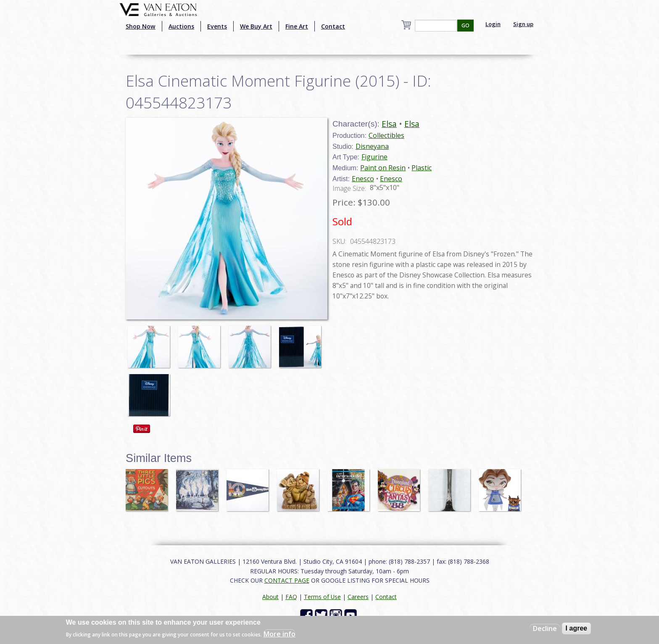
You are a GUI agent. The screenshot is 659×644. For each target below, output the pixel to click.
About (270, 597)
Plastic (422, 168)
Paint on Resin (383, 168)
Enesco (363, 179)
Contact (333, 26)
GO (465, 25)
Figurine (374, 157)
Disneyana (372, 146)
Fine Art (297, 26)
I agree (577, 628)
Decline (545, 628)
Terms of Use (322, 597)
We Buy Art (256, 26)
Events (217, 26)
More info (279, 634)
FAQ (291, 597)
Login (493, 24)
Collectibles (386, 135)
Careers (358, 597)
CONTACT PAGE (287, 580)
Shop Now (141, 26)
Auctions (181, 26)
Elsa (389, 124)
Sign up (523, 24)
